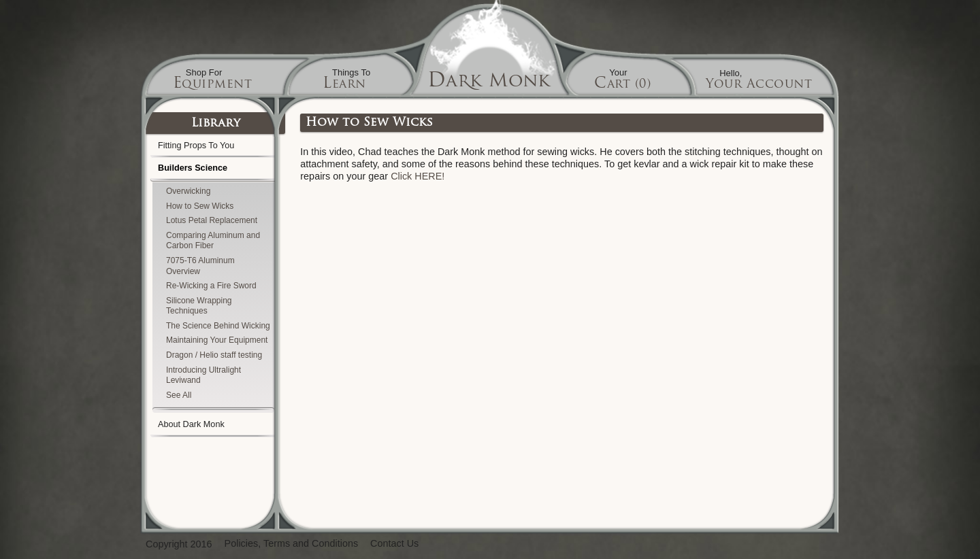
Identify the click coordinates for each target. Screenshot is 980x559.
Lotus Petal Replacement (212, 220)
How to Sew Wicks (200, 206)
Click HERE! (418, 176)
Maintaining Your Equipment (217, 340)
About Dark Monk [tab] (213, 426)
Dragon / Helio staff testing (214, 355)
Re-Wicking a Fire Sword (211, 286)
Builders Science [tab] (213, 172)
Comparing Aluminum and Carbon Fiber (213, 241)
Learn (344, 85)
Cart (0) (622, 85)
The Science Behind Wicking (218, 326)
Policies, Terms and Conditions (292, 544)
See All (179, 395)
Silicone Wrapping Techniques (199, 306)
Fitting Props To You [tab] (213, 147)
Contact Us (394, 544)
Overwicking (188, 191)
